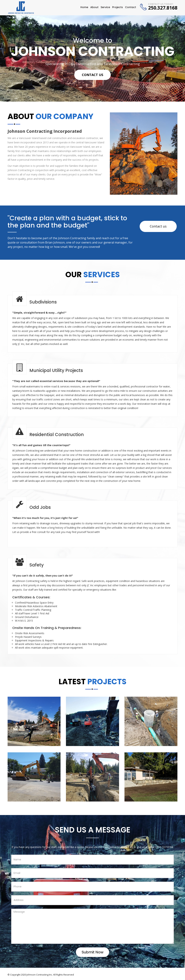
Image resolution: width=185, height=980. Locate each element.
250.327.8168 (163, 8)
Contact (131, 7)
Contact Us (92, 75)
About (94, 7)
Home (84, 7)
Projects (118, 7)
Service (105, 7)
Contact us (158, 226)
